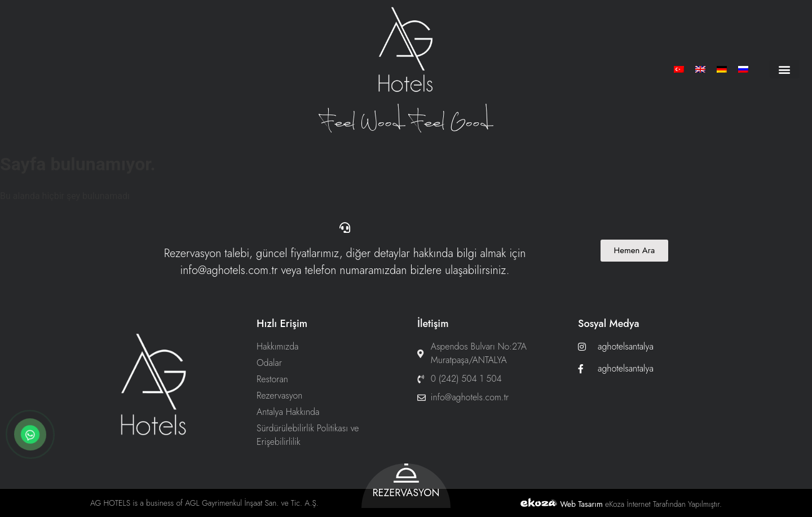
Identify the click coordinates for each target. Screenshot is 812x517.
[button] (785, 69)
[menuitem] (679, 69)
